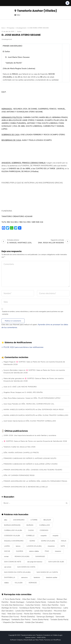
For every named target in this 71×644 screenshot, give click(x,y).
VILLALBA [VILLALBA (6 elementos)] (19, 583)
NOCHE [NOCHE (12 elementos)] (7, 551)
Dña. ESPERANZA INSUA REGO (51, 410)
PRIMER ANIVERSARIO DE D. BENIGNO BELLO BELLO (26, 487)
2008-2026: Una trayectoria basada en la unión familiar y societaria (30, 435)
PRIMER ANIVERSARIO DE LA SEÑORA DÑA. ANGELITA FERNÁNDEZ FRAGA (35, 481)
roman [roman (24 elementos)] (6, 556)
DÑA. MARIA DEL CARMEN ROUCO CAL (38, 404)
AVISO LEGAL (41, 637)
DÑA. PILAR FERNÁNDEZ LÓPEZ (47, 398)
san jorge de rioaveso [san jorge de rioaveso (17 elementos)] (35, 562)
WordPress (57, 640)
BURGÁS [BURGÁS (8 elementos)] (30, 525)
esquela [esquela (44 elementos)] (55, 536)
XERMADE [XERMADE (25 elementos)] (33, 583)
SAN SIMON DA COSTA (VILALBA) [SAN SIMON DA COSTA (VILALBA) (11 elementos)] (17, 572)
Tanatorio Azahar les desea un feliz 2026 (20, 447)
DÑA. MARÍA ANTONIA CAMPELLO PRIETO (21, 453)
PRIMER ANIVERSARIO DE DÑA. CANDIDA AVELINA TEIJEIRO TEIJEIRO (33, 470)
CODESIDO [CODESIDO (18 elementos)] (44, 530)
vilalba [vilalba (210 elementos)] (6, 583)
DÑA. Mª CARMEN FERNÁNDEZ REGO (19, 475)
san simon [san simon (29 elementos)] (8, 567)
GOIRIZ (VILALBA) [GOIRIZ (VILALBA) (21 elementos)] (48, 541)
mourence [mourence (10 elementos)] (51, 546)
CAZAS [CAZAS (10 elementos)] (31, 530)
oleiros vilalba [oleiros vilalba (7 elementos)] (34, 551)
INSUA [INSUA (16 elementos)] (64, 541)
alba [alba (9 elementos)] (6, 520)
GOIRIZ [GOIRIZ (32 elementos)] (32, 541)
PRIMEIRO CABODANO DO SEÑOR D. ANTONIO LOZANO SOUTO (30, 458)
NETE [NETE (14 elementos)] (63, 546)
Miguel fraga (8, 362)
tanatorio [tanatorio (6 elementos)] (37, 577)
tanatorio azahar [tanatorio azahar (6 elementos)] (52, 577)
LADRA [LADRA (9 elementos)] (7, 546)
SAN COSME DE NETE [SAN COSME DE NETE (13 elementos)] (13, 562)
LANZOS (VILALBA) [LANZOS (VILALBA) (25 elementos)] (34, 546)
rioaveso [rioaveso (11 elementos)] (58, 551)
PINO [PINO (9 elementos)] (47, 551)
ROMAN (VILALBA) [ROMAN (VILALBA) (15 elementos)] (22, 556)
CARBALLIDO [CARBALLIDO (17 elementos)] (45, 525)
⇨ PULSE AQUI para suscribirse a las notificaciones (22, 347)
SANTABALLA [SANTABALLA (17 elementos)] (10, 577)
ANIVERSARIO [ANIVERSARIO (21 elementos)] (19, 520)
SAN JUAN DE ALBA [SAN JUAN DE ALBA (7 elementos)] (56, 562)
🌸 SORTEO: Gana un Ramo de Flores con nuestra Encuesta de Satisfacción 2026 (35, 441)
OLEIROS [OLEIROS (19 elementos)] (20, 551)
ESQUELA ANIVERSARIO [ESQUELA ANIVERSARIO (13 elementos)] (14, 541)
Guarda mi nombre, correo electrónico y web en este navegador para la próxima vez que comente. (33, 313)
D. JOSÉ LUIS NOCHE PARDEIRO (23, 387)
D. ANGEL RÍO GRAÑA (34, 392)
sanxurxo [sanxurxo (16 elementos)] (24, 577)
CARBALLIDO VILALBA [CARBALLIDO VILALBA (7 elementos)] (13, 530)
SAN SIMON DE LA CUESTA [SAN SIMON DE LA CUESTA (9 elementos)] (47, 572)
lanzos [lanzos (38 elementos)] (18, 546)
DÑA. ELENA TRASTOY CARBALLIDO (53, 415)
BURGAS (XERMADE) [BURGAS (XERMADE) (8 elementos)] (12, 525)
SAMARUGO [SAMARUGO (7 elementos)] (40, 556)
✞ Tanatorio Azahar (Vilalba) (36, 11)
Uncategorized (7, 39)
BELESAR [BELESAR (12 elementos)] (47, 520)
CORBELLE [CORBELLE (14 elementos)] (30, 536)
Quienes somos (30, 637)
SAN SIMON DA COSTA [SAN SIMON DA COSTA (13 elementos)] (26, 567)
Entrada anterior (17, 241)
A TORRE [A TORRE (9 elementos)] (34, 520)
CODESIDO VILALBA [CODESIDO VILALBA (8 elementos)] (12, 536)
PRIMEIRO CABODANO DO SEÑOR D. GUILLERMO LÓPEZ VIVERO (31, 464)
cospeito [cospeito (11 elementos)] (44, 536)
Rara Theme (40, 640)
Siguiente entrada (54, 241)
